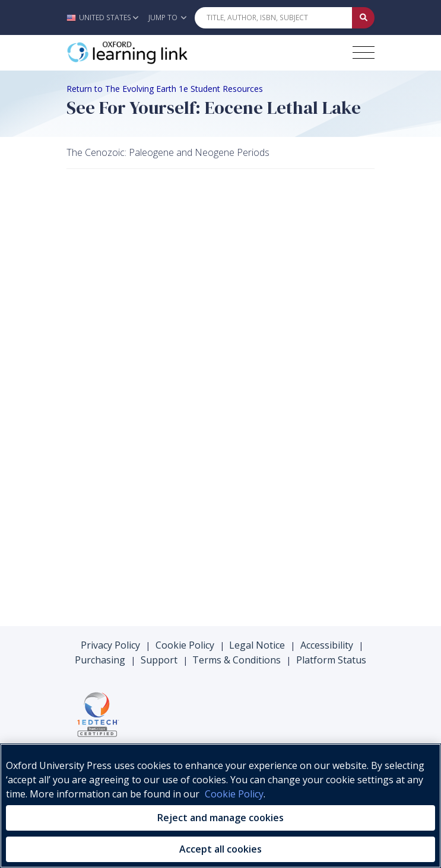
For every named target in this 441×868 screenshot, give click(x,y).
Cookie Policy (185, 645)
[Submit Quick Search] (363, 18)
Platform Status (331, 660)
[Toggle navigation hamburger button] (364, 52)
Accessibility (327, 645)
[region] (220, 806)
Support (159, 660)
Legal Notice (257, 645)
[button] (105, 17)
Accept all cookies (220, 849)
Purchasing (100, 660)
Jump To (167, 17)
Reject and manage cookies (220, 818)
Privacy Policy (110, 645)
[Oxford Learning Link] (156, 53)
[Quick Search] (274, 18)
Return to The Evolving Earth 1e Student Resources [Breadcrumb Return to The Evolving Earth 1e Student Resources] (165, 89)
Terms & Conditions (237, 660)
